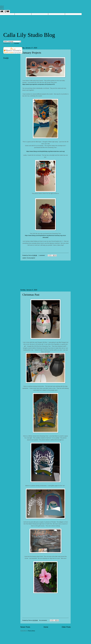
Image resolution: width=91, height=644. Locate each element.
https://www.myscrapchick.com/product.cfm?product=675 (39, 84)
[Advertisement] (45, 275)
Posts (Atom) (31, 631)
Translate (15, 43)
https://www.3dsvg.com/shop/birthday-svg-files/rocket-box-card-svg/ (45, 151)
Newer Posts (25, 627)
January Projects (32, 53)
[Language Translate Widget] (12, 41)
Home (46, 627)
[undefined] (7, 12)
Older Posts (66, 627)
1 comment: (42, 255)
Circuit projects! (31, 258)
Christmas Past (31, 295)
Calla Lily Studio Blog (29, 35)
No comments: (43, 620)
